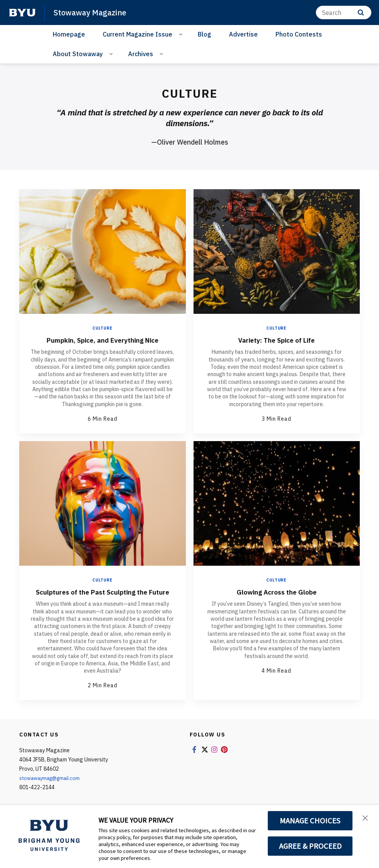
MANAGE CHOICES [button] (310, 821)
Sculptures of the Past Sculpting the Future (102, 596)
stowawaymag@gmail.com (52, 787)
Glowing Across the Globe (277, 592)
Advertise (243, 34)
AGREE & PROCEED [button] (310, 846)
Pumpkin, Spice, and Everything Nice (103, 340)
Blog (205, 34)
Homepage (69, 34)
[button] (366, 819)
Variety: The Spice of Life (277, 340)
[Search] (344, 12)
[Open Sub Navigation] (182, 34)
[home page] (22, 13)
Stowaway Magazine (92, 12)
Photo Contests (299, 34)
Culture (103, 328)
